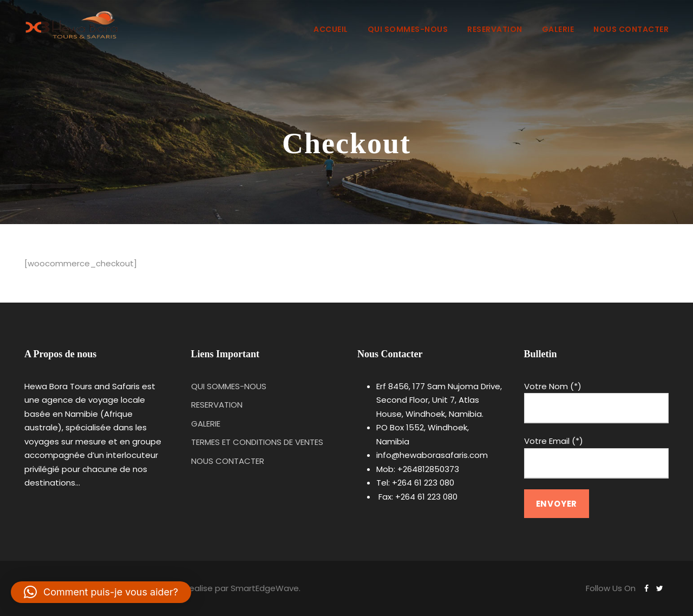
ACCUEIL (331, 29)
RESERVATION (495, 29)
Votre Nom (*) (597, 402)
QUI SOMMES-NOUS (408, 29)
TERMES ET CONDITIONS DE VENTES (257, 442)
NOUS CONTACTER (631, 29)
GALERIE (558, 29)
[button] (101, 592)
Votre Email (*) (597, 457)
